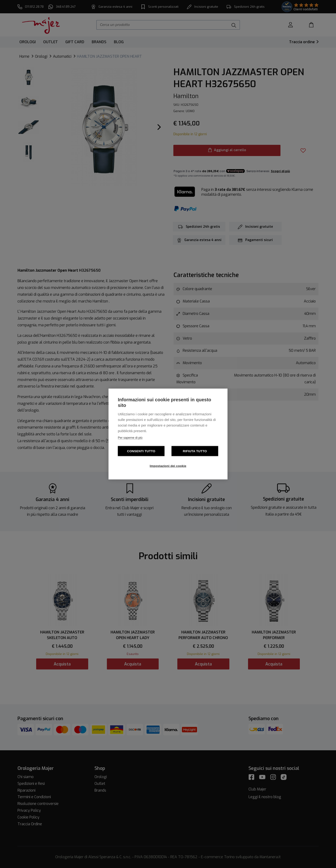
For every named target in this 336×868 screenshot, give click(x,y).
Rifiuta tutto (195, 451)
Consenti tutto (141, 451)
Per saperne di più (130, 438)
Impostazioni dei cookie (168, 466)
